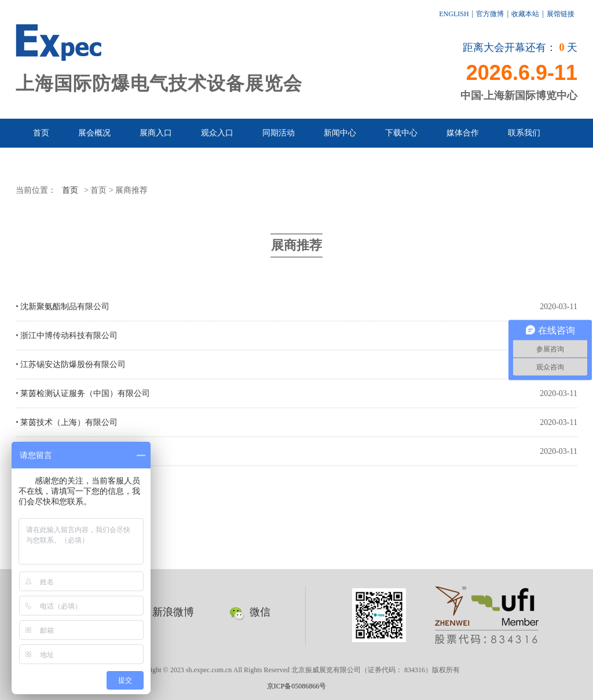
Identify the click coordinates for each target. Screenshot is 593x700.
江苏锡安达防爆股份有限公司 (73, 364)
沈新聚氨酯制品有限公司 (65, 307)
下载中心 (401, 133)
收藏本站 (525, 14)
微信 (250, 612)
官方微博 (490, 14)
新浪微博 (163, 612)
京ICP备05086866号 (297, 686)
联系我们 (524, 133)
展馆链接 (561, 14)
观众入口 (217, 133)
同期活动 (279, 133)
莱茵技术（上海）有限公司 (69, 422)
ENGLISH (454, 14)
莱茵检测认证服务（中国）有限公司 (85, 393)
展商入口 (156, 133)
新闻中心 (340, 133)
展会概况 (94, 133)
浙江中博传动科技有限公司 (69, 336)
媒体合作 (463, 133)
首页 (41, 133)
